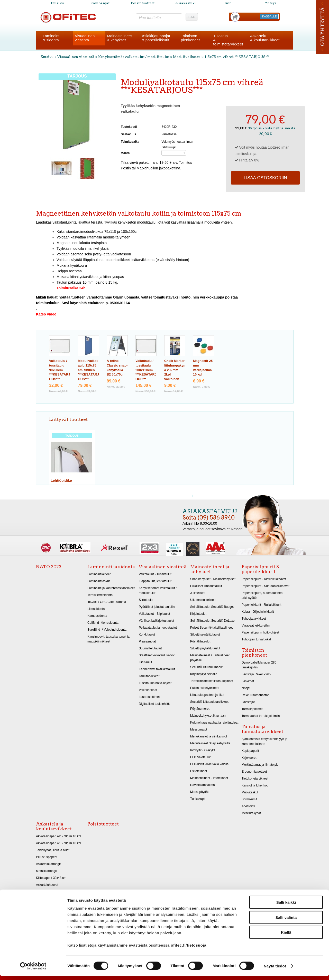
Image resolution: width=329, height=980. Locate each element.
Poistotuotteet (143, 3)
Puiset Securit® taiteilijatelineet (211, 628)
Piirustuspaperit (47, 857)
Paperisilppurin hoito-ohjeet (260, 632)
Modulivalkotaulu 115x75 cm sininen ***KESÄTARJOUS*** (88, 370)
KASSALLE (269, 16)
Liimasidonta (96, 609)
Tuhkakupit (198, 799)
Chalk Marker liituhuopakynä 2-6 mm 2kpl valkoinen (175, 370)
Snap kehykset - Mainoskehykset (213, 579)
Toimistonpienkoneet (190, 38)
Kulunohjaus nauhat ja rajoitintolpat (214, 723)
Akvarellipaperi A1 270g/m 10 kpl (58, 843)
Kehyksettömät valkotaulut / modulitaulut (134, 57)
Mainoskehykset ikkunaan (208, 716)
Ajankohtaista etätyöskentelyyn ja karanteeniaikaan (264, 741)
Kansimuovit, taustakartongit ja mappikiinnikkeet (108, 639)
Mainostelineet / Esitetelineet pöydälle (210, 658)
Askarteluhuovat (47, 885)
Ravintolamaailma (203, 785)
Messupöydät (199, 792)
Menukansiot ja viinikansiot (209, 736)
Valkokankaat (148, 690)
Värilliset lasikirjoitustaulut (156, 621)
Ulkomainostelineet (203, 600)
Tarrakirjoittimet (252, 709)
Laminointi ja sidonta (111, 567)
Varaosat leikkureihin (256, 626)
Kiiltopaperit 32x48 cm (51, 878)
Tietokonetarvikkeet (255, 779)
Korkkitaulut (147, 635)
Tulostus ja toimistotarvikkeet (262, 729)
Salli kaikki (286, 906)
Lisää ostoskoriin (265, 178)
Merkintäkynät (251, 813)
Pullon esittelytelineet (205, 688)
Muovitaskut (250, 792)
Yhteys (271, 3)
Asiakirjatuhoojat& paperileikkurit (156, 38)
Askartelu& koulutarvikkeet (265, 38)
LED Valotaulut (200, 757)
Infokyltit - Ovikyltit (203, 750)
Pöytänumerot (200, 709)
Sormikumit (249, 799)
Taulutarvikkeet (149, 676)
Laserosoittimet (149, 697)
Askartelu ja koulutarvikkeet (54, 826)
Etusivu (57, 3)
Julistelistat (198, 593)
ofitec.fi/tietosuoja (188, 949)
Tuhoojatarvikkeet (254, 619)
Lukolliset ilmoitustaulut (206, 586)
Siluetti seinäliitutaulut (205, 635)
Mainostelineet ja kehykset (210, 569)
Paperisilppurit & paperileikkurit (261, 569)
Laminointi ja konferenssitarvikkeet (111, 588)
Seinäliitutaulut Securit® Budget (212, 607)
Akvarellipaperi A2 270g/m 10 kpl (58, 836)
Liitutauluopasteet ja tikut (207, 695)
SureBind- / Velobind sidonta (107, 630)
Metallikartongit (46, 871)
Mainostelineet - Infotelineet (209, 778)
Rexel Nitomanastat (255, 695)
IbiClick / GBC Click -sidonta (107, 602)
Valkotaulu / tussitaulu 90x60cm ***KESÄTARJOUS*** (60, 370)
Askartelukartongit (48, 864)
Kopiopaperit (250, 751)
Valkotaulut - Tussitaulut (155, 574)
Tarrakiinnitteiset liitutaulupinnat (212, 681)
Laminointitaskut (99, 581)
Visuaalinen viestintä (76, 57)
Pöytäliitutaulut (200, 641)
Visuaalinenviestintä (85, 38)
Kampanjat (100, 3)
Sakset (41, 892)
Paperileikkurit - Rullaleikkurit (261, 605)
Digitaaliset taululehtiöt (154, 704)
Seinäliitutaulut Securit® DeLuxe (212, 621)
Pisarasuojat (147, 641)
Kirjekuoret (249, 758)
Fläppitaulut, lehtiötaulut (155, 581)
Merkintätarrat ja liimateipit (260, 765)
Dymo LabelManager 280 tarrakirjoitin (259, 665)
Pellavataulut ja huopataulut (158, 628)
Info (228, 3)
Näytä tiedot (275, 970)
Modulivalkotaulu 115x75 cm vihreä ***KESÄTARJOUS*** (221, 57)
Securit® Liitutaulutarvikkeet (209, 702)
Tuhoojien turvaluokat (256, 639)
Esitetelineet (199, 771)
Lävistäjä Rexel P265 (256, 674)
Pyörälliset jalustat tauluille (157, 607)
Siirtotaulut (146, 600)
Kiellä (286, 936)
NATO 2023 (49, 567)
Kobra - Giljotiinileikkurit (258, 612)
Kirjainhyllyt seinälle (204, 674)
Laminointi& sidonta (51, 38)
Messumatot (199, 729)
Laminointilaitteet (99, 574)
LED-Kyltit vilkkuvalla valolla (209, 764)
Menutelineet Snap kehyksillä (210, 743)
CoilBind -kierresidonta (103, 623)
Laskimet (248, 681)
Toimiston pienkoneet (254, 653)
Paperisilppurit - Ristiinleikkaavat (264, 579)
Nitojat (246, 688)
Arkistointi (248, 806)
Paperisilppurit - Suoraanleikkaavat (266, 586)
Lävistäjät (248, 702)
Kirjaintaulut (198, 614)
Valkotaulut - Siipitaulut (154, 614)
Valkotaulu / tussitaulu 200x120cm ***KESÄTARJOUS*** (146, 370)
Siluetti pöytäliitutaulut (205, 648)
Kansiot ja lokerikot (255, 785)
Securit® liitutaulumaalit (206, 667)
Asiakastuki (185, 3)
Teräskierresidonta (100, 595)
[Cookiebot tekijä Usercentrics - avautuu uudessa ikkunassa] (33, 970)
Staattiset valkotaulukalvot (157, 655)
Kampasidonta (97, 616)
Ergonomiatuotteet (254, 772)
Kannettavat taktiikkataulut (157, 669)
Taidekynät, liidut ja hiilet (53, 850)
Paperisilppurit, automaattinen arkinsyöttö (262, 595)
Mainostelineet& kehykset (119, 38)
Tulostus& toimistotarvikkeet (228, 40)
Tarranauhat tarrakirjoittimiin (261, 716)
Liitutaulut (145, 662)
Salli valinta (286, 921)
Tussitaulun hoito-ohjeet (155, 683)
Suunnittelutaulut (150, 648)
